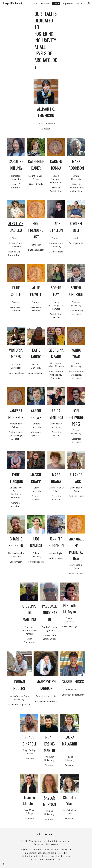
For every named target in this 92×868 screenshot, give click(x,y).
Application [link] (68, 3)
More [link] (79, 3)
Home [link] (34, 3)
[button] (89, 3)
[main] (46, 40)
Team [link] (56, 3)
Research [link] (45, 3)
